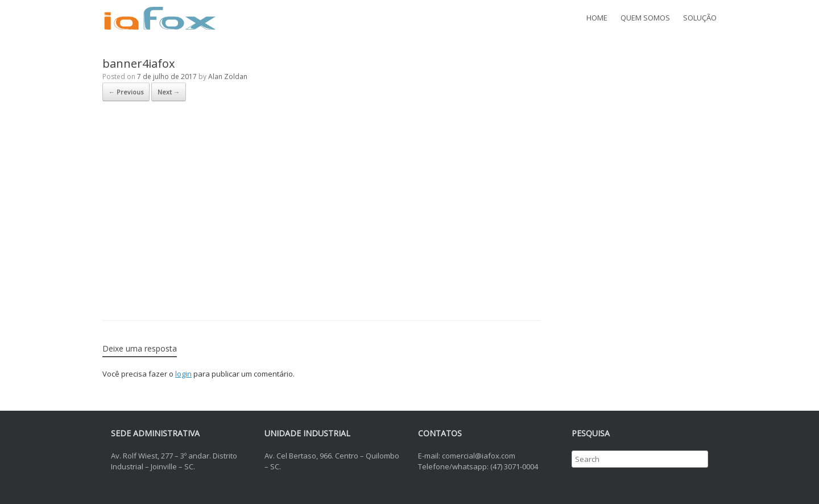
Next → (169, 92)
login (183, 374)
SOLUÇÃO (700, 18)
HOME (597, 18)
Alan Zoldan (228, 77)
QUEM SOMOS (645, 18)
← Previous (126, 92)
